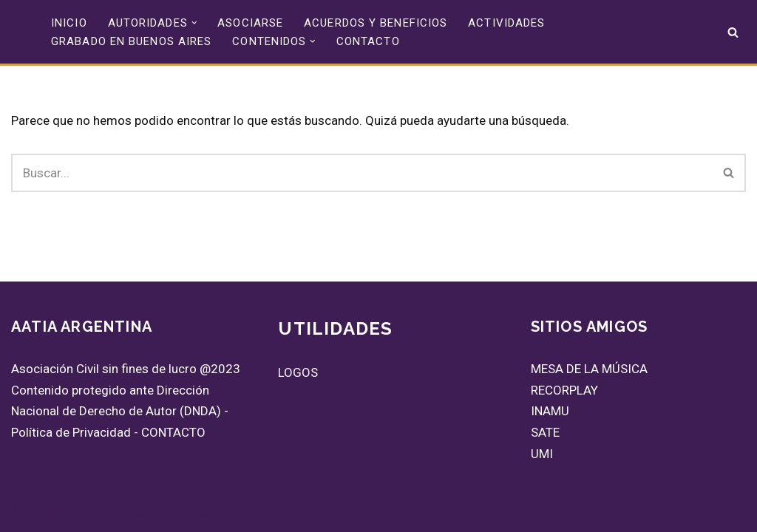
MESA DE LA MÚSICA (589, 369)
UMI (542, 454)
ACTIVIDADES (506, 23)
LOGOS (298, 372)
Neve (25, 512)
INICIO (69, 23)
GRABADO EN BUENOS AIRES (131, 41)
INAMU (550, 411)
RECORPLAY (564, 390)
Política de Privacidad (71, 432)
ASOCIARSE (250, 23)
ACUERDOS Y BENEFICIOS (376, 23)
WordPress (186, 512)
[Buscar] (733, 32)
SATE (545, 432)
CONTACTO (368, 41)
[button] (194, 23)
